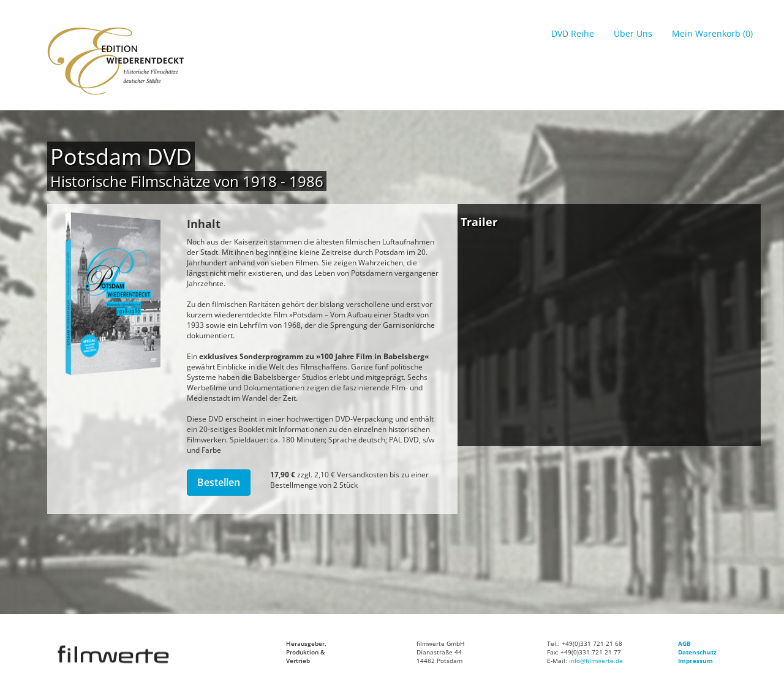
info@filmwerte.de (596, 661)
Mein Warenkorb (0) (712, 33)
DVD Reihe (573, 33)
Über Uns (633, 33)
